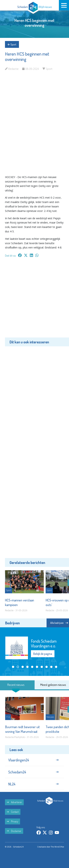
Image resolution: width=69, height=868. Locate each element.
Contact (13, 812)
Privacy (13, 821)
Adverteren (14, 802)
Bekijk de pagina (43, 654)
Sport (12, 44)
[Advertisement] (34, 300)
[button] (13, 667)
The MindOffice (57, 847)
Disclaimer (14, 831)
